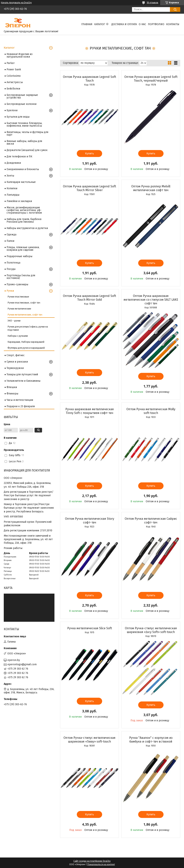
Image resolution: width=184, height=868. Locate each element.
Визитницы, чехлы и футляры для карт (27, 133)
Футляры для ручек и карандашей (26, 348)
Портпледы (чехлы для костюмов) (21, 277)
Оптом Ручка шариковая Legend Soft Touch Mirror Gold (89, 298)
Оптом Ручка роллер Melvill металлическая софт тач (151, 188)
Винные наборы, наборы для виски (24, 142)
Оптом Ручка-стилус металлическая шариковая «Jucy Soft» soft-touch (151, 630)
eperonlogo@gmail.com (22, 664)
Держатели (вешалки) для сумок (27, 150)
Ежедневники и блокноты (23, 169)
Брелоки (12, 110)
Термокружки (15, 368)
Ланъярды (13, 195)
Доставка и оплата (124, 24)
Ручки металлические (19, 309)
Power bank (14, 69)
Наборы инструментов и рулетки (27, 228)
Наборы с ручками (18, 336)
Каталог (100, 24)
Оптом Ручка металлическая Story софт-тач (90, 521)
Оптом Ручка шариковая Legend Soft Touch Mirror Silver (89, 188)
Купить (89, 154)
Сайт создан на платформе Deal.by (92, 861)
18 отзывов (152, 3)
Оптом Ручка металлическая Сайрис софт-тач (151, 521)
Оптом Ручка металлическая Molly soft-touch (151, 411)
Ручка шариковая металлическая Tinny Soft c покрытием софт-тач (90, 411)
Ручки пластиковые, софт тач (24, 303)
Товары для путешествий (22, 374)
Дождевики (14, 163)
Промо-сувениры (17, 284)
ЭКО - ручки (14, 321)
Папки (10, 241)
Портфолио (156, 24)
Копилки (12, 188)
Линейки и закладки (19, 201)
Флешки (12, 387)
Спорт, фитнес (16, 355)
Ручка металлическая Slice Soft (90, 628)
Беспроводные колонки (21, 104)
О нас (142, 24)
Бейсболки (13, 89)
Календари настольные (21, 182)
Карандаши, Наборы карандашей (26, 342)
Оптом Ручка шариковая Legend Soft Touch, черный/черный (151, 79)
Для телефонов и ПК (19, 157)
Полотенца (13, 263)
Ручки (10, 291)
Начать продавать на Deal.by (16, 3)
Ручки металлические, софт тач (25, 315)
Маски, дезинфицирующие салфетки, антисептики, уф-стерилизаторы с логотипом (24, 210)
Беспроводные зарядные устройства (22, 96)
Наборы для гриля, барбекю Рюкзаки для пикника (24, 220)
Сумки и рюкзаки (17, 362)
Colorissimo (14, 76)
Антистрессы (15, 82)
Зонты (10, 176)
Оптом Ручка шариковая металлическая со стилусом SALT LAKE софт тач (151, 300)
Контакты (173, 24)
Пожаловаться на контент (101, 864)
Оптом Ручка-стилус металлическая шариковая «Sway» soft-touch (89, 740)
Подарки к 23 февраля (21, 406)
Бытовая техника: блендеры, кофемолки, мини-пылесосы (24, 124)
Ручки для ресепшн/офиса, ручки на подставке (28, 328)
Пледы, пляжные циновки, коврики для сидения (23, 249)
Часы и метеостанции (20, 400)
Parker (11, 63)
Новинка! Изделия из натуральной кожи (20, 55)
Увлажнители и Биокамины (23, 381)
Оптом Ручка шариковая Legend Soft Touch (89, 79)
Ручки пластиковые (18, 297)
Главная (87, 24)
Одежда (11, 235)
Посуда (11, 269)
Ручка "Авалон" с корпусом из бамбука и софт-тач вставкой (151, 740)
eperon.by (14, 660)
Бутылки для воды (18, 117)
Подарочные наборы (19, 256)
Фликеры (12, 394)
